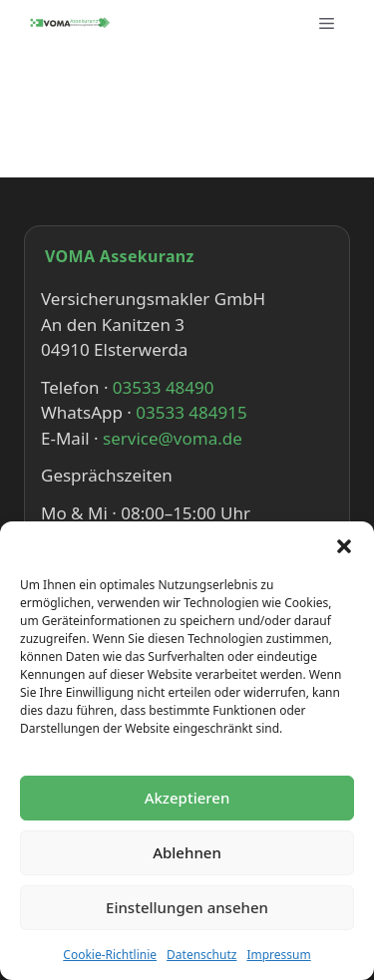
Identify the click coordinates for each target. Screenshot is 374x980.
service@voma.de (173, 438)
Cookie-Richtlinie (110, 955)
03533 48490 (164, 387)
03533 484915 (191, 412)
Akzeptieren (187, 798)
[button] (344, 546)
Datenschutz (201, 955)
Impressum (278, 955)
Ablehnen (187, 852)
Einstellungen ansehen (187, 907)
